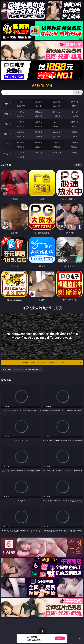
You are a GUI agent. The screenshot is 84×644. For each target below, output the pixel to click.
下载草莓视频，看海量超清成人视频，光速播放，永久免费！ (50, 362)
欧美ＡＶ (57, 112)
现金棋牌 (57, 106)
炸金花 (39, 106)
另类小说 (39, 147)
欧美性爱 (75, 122)
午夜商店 (21, 153)
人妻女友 (57, 142)
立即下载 (60, 638)
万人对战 (57, 102)
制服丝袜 (21, 126)
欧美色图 (57, 132)
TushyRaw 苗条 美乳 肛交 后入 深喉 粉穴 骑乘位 (22, 369)
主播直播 (57, 116)
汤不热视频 (57, 153)
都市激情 (21, 142)
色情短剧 (21, 157)
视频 (6, 114)
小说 (6, 144)
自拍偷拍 (39, 112)
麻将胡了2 (21, 106)
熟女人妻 (21, 116)
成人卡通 (57, 122)
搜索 (78, 92)
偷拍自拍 (39, 122)
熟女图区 (57, 137)
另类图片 (75, 137)
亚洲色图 (39, 132)
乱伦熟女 (57, 126)
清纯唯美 (39, 137)
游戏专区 (75, 102)
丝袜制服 (39, 116)
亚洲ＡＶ (21, 112)
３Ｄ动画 (75, 112)
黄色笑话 (57, 147)
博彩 (6, 104)
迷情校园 (21, 147)
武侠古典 (75, 142)
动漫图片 (75, 132)
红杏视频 (75, 153)
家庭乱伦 (39, 142)
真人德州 (39, 102)
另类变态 (75, 126)
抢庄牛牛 (75, 106)
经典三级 (39, 126)
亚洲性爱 (21, 122)
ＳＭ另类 (75, 116)
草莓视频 (39, 153)
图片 (6, 134)
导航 (6, 154)
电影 (6, 124)
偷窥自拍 (21, 132)
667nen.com (42, 86)
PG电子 (21, 102)
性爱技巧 (75, 147)
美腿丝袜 (21, 137)
